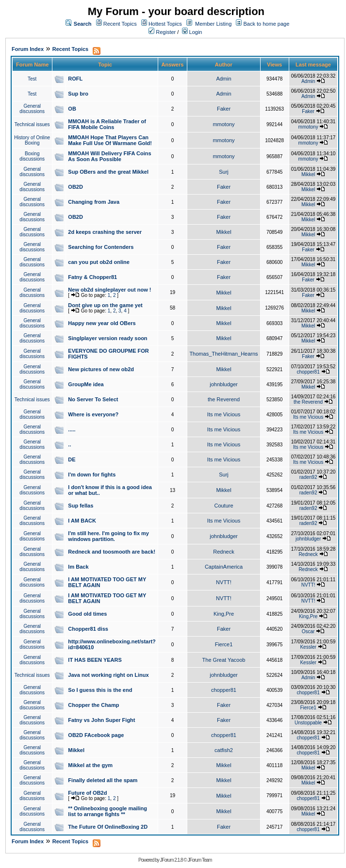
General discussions (32, 109)
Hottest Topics (165, 24)
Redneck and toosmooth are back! (112, 552)
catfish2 (224, 750)
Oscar (308, 631)
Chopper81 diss (88, 629)
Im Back (78, 567)
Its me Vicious (224, 414)
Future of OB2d (87, 793)
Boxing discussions (32, 156)
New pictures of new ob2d (101, 369)
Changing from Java (94, 202)
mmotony (223, 124)
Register (162, 32)
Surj (224, 172)
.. (69, 444)
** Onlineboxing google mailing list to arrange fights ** (107, 811)
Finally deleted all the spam (103, 780)
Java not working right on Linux (108, 675)
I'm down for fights (92, 475)
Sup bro (78, 94)
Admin (223, 79)
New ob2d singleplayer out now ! (109, 290)
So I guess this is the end (100, 690)
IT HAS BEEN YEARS (95, 660)
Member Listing (213, 24)
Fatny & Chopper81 (92, 277)
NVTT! (224, 582)
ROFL (75, 79)
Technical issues (32, 124)
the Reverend (224, 399)
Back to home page (267, 24)
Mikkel (308, 174)
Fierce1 (224, 644)
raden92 (308, 477)
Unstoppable (308, 723)
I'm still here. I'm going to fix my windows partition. (108, 536)
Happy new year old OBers (102, 323)
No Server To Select (93, 399)
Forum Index (28, 49)
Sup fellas (81, 506)
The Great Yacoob (224, 660)
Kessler (308, 647)
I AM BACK (82, 521)
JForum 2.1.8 (172, 860)
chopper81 (308, 372)
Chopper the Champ (93, 705)
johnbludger (224, 384)
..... (72, 429)
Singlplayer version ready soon (107, 338)
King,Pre (224, 614)
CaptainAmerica (224, 567)
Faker (224, 109)
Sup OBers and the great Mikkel (108, 172)
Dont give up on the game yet (105, 305)
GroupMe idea (86, 384)
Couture (223, 506)
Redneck (223, 552)
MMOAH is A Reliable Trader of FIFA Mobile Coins (107, 124)
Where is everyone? (93, 414)
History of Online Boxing (32, 140)
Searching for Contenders (101, 247)
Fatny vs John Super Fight (101, 720)
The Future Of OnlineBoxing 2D (108, 827)
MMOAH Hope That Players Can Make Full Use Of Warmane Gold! (110, 140)
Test (32, 79)
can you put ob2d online (99, 262)
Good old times (87, 614)
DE (72, 459)
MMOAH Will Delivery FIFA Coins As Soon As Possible (109, 156)
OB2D (75, 187)
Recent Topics (120, 24)
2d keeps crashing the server (105, 232)
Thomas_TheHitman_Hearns (223, 354)
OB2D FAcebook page (96, 735)
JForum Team (199, 860)
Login (192, 32)
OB (72, 109)
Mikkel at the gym (90, 765)
